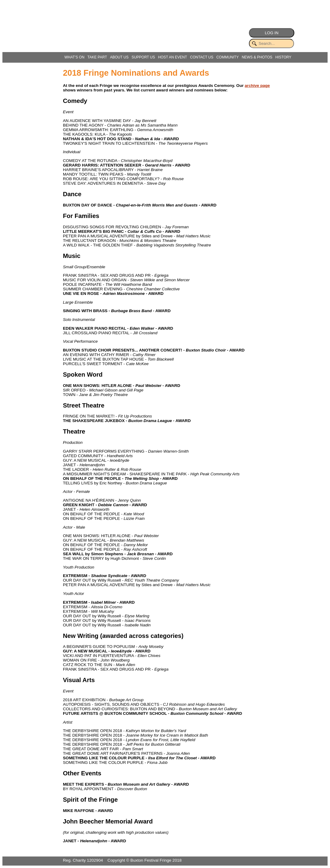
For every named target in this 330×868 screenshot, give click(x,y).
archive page (257, 86)
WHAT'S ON (74, 57)
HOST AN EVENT (172, 57)
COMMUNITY (227, 57)
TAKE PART (97, 57)
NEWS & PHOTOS (257, 57)
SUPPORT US (143, 57)
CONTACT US (202, 57)
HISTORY (283, 57)
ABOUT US (119, 57)
